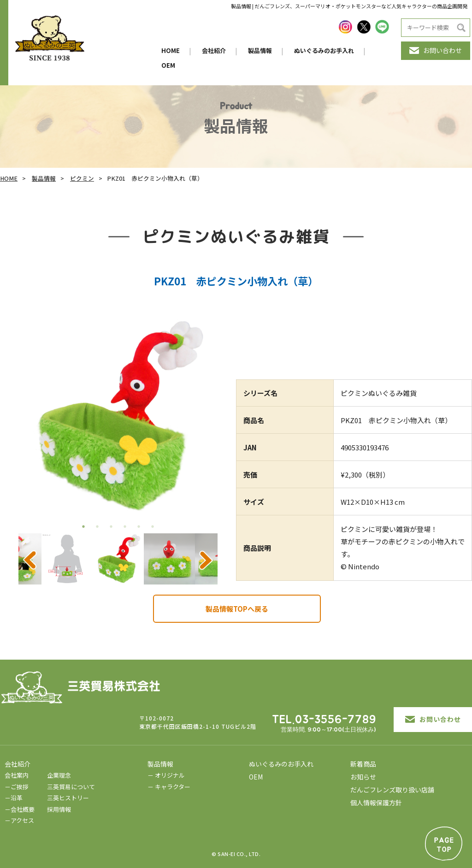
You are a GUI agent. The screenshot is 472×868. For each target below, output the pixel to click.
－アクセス (19, 820)
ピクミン (82, 178)
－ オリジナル (166, 775)
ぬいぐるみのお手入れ (324, 50)
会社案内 (17, 775)
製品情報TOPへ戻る (237, 609)
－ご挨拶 (17, 787)
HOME (171, 50)
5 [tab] (139, 526)
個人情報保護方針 (376, 803)
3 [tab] (111, 526)
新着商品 (363, 764)
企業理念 (59, 775)
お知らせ (363, 777)
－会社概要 (20, 809)
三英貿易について (71, 787)
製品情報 (260, 50)
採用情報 (59, 809)
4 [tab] (125, 526)
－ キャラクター (169, 787)
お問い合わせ (436, 50)
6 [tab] (153, 526)
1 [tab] (83, 526)
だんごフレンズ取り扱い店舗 (392, 790)
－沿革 (14, 798)
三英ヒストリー (68, 798)
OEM (168, 65)
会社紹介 (214, 50)
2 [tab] (97, 526)
